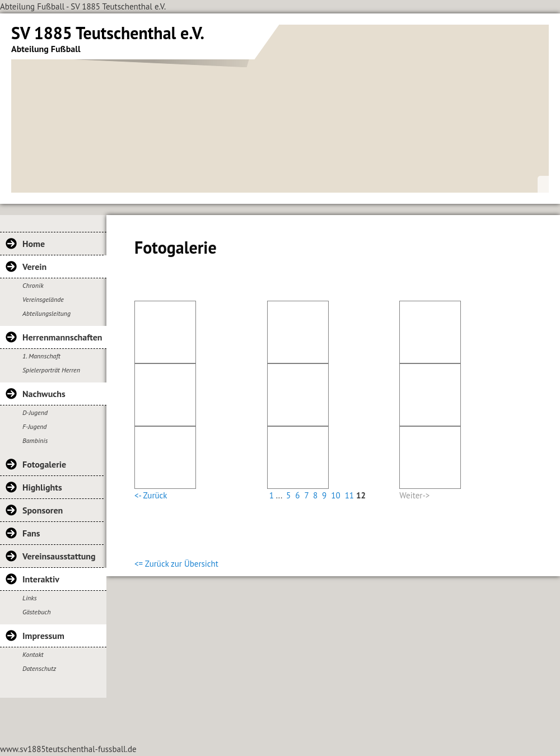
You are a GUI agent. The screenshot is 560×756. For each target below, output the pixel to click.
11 (349, 495)
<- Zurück (151, 495)
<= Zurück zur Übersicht (176, 564)
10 (335, 495)
